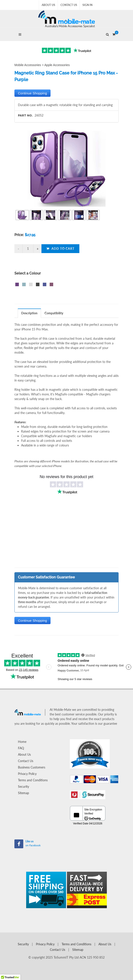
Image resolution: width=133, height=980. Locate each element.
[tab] (29, 313)
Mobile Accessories (28, 65)
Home (22, 742)
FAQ (21, 748)
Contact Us (69, 5)
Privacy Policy (27, 774)
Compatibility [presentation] (54, 313)
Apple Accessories (57, 65)
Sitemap (23, 793)
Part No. (25, 115)
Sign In (87, 5)
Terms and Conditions (33, 780)
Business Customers (32, 767)
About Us (48, 5)
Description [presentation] (29, 313)
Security (23, 786)
